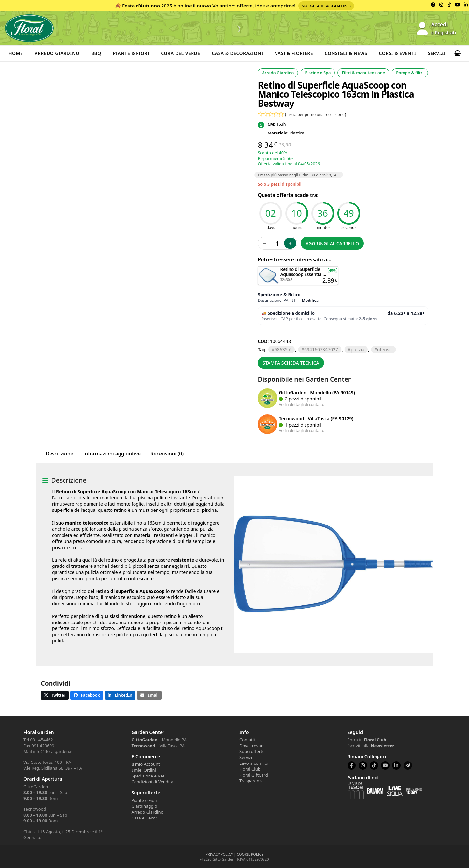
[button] (459, 53)
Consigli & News (346, 53)
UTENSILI (385, 350)
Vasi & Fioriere (294, 53)
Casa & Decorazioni (238, 53)
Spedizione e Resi (149, 776)
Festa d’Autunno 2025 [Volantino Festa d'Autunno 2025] (147, 6)
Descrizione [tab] (59, 454)
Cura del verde (180, 53)
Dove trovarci (252, 746)
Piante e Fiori (144, 800)
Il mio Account (146, 764)
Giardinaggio (144, 806)
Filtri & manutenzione (363, 73)
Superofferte (252, 751)
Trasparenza (251, 781)
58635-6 (283, 350)
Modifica (310, 300)
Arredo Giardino (57, 53)
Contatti (247, 740)
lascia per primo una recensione (316, 114)
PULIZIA (358, 350)
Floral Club (250, 769)
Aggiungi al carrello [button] (298, 269)
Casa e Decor (144, 818)
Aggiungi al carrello (332, 243)
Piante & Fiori (131, 53)
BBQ (96, 53)
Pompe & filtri (410, 73)
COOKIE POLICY (250, 854)
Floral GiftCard (254, 775)
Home (16, 53)
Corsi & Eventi (398, 53)
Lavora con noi (254, 763)
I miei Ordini (144, 770)
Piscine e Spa (318, 73)
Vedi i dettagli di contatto (302, 404)
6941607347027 (321, 350)
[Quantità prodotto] (277, 243)
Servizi (437, 53)
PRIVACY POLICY (219, 854)
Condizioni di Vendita (153, 782)
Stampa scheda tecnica (291, 363)
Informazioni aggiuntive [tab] (112, 454)
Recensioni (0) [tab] (167, 454)
